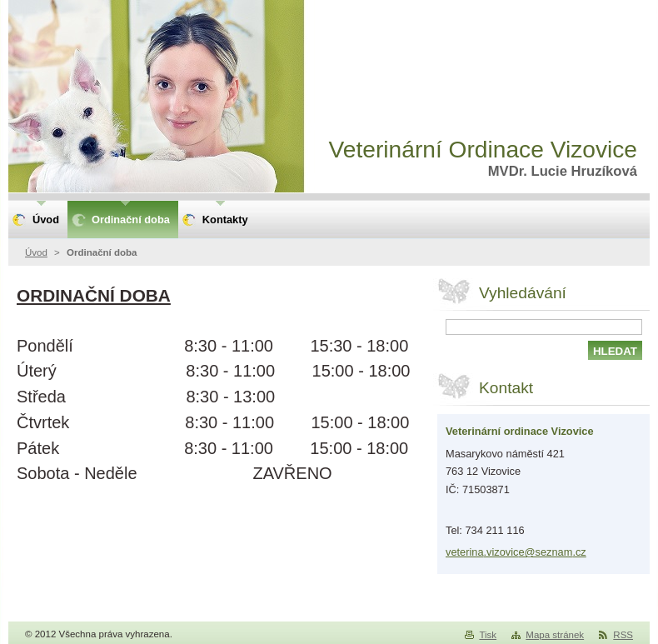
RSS (623, 635)
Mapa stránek (555, 635)
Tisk (488, 635)
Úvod (36, 252)
